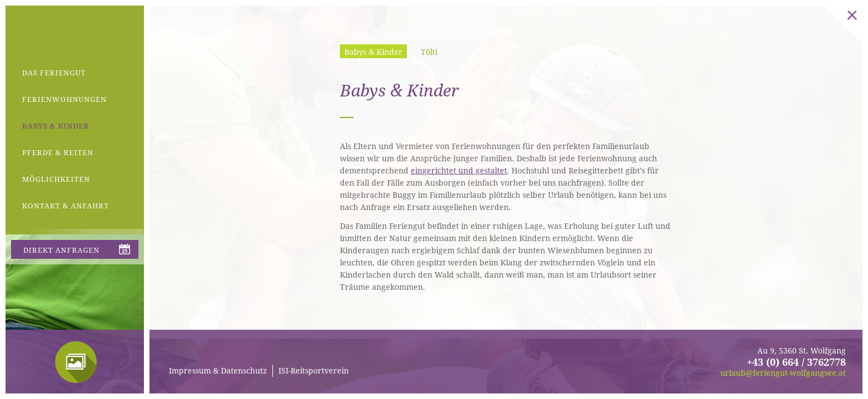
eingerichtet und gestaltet (459, 170)
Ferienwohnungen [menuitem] (64, 99)
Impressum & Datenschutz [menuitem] (218, 370)
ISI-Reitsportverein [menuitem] (314, 370)
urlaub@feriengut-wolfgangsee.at (783, 373)
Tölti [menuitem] (429, 52)
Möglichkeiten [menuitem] (56, 179)
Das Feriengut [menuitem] (54, 73)
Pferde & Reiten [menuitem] (58, 152)
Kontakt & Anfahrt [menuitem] (66, 206)
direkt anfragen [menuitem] (61, 250)
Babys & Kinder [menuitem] (56, 126)
